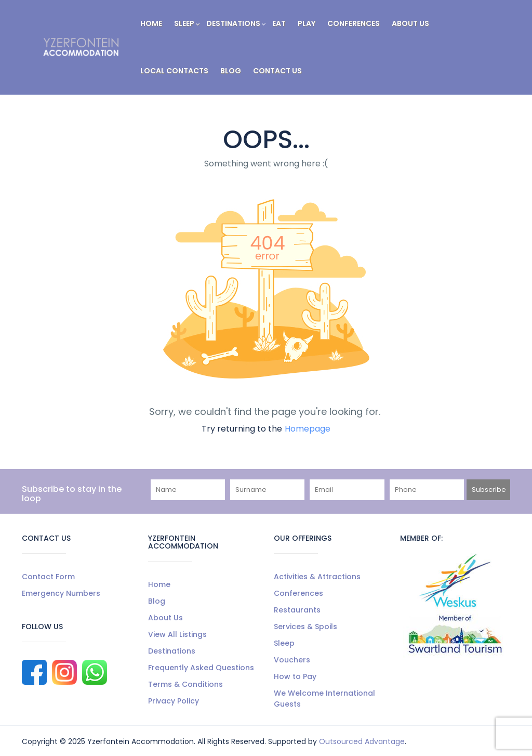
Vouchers (292, 660)
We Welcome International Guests (324, 699)
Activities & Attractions (317, 577)
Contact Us (277, 71)
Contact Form (48, 577)
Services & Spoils (305, 627)
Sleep (187, 23)
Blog (231, 71)
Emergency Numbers (61, 593)
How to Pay (295, 676)
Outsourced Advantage (362, 741)
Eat (279, 23)
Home (151, 23)
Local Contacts (174, 71)
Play (307, 23)
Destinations (233, 23)
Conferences (354, 23)
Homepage (308, 429)
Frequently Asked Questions (201, 668)
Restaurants (297, 610)
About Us (410, 23)
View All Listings (177, 634)
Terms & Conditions (185, 684)
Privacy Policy (174, 701)
